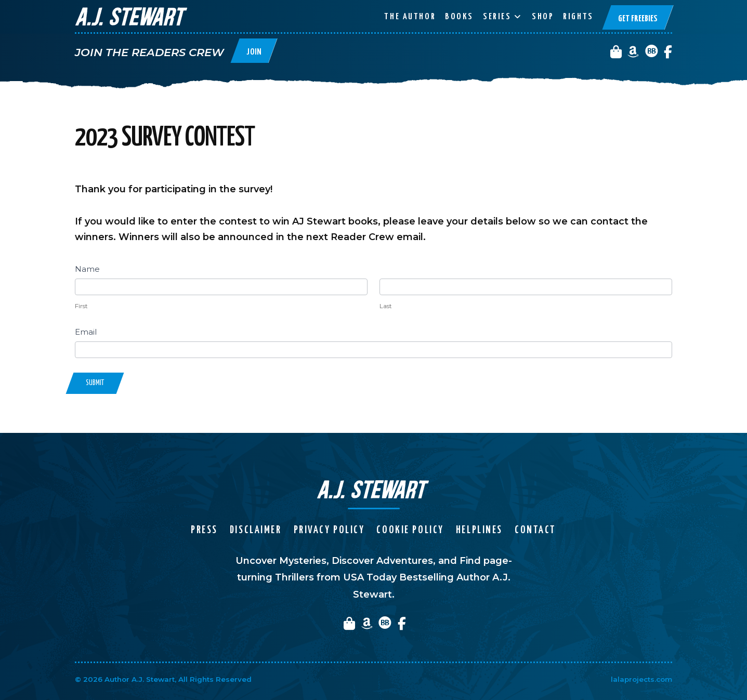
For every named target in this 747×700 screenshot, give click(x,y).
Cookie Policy (410, 530)
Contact (535, 530)
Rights (578, 17)
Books (459, 17)
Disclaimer (256, 530)
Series (497, 17)
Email (86, 332)
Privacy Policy (329, 530)
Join (254, 52)
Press (204, 530)
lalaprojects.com (641, 679)
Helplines (479, 530)
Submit (95, 383)
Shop (543, 17)
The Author (410, 17)
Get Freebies (638, 19)
